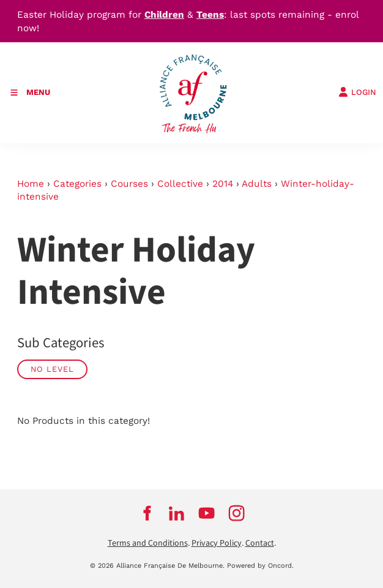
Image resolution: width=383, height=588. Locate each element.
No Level (52, 369)
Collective (180, 184)
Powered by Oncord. (260, 566)
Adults (257, 184)
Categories (77, 184)
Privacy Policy (217, 543)
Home (31, 184)
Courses (129, 184)
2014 (223, 184)
